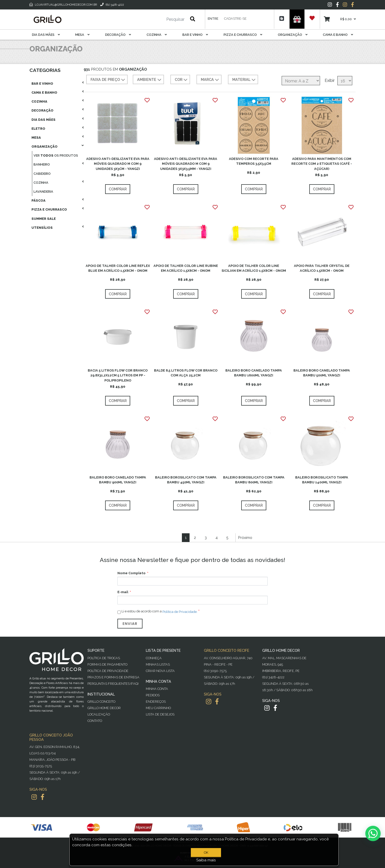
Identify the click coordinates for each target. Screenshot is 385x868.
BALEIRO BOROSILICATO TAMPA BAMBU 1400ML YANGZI (322, 480)
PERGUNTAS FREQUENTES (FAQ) (113, 684)
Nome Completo (131, 573)
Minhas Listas (158, 664)
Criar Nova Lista (160, 671)
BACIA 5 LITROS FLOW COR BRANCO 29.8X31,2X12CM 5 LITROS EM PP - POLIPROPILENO (118, 375)
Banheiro (42, 164)
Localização (99, 714)
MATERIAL (244, 80)
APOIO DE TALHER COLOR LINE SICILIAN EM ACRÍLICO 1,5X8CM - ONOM (254, 268)
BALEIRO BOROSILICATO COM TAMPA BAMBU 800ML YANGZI (254, 480)
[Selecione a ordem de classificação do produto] (301, 81)
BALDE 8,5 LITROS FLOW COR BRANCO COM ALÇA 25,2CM (186, 373)
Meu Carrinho (158, 708)
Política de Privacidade (108, 671)
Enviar (130, 624)
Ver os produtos (56, 155)
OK (206, 853)
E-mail (123, 592)
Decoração (118, 35)
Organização (293, 35)
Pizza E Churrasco (243, 35)
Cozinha (157, 35)
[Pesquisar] (160, 19)
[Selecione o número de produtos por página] (345, 81)
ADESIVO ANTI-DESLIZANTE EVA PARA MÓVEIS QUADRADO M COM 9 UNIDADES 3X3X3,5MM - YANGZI (186, 164)
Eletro (38, 129)
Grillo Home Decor (104, 708)
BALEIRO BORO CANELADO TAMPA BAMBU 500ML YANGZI (322, 373)
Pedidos (153, 695)
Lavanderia (43, 192)
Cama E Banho (338, 35)
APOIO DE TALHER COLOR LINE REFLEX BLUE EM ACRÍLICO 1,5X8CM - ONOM (118, 268)
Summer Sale (44, 219)
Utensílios (42, 228)
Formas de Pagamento (107, 664)
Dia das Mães (46, 35)
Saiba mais (206, 860)
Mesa (82, 35)
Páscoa (38, 200)
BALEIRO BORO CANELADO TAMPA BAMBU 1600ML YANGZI (254, 373)
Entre (213, 19)
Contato (95, 721)
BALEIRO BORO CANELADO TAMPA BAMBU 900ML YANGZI (118, 480)
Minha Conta (157, 689)
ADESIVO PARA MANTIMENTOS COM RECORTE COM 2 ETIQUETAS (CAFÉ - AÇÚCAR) (322, 164)
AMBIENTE (150, 80)
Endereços (156, 702)
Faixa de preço (108, 80)
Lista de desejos (160, 714)
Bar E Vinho (195, 35)
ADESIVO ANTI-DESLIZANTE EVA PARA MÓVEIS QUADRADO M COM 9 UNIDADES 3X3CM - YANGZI (118, 164)
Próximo (245, 538)
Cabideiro (42, 174)
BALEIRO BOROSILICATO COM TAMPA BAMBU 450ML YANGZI (186, 480)
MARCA (210, 80)
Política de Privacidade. (180, 612)
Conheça (154, 658)
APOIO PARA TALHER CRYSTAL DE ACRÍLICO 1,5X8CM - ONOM (322, 268)
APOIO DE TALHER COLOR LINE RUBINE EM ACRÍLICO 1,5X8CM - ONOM (186, 268)
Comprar (118, 189)
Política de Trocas (104, 658)
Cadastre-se (235, 19)
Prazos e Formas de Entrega (113, 677)
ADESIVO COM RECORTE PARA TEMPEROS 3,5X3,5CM (254, 161)
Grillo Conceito (101, 702)
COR (182, 80)
